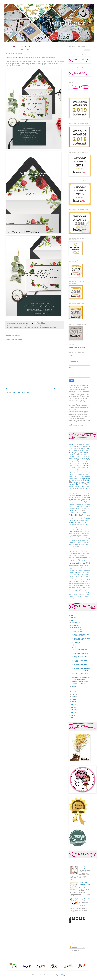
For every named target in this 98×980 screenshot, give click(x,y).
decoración (87, 480)
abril (74, 697)
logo (75, 546)
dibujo (72, 485)
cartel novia (82, 469)
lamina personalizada (83, 541)
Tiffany (89, 587)
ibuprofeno (79, 508)
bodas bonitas (73, 460)
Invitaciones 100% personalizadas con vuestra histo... (81, 644)
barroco (82, 448)
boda (19, 326)
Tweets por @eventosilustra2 (77, 347)
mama (81, 546)
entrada (86, 490)
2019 (72, 615)
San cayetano (77, 578)
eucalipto (86, 495)
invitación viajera (84, 537)
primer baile (86, 567)
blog (87, 450)
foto (88, 501)
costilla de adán (74, 478)
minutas (71, 552)
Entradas (73, 947)
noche (84, 552)
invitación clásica (84, 521)
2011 (72, 718)
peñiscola (83, 561)
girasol (77, 503)
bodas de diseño (84, 460)
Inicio (36, 389)
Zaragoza (71, 598)
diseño (78, 484)
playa (81, 565)
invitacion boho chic (78, 519)
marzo (74, 699)
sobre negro (53, 328)
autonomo (84, 447)
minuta (86, 550)
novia (89, 552)
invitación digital (84, 524)
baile (89, 447)
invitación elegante (73, 526)
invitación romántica (75, 535)
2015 (72, 708)
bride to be (80, 464)
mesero (79, 550)
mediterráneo (86, 548)
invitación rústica (73, 537)
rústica (87, 576)
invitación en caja (84, 526)
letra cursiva (30, 328)
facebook (71, 497)
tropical (82, 591)
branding (72, 464)
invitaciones (20, 58)
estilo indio (77, 494)
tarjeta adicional (72, 585)
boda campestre (84, 453)
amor (88, 445)
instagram (84, 513)
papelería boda (73, 559)
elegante (37, 326)
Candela (20, 54)
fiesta (84, 497)
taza (84, 587)
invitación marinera (84, 530)
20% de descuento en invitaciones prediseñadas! (80, 649)
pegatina (76, 561)
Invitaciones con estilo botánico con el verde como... (81, 639)
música (79, 552)
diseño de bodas (80, 486)
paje (88, 555)
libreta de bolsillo (79, 544)
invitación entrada (73, 528)
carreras (80, 467)
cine (79, 471)
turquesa (88, 591)
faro (79, 497)
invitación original (75, 533)
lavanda (71, 542)
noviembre (75, 623)
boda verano (77, 458)
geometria (71, 503)
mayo (74, 694)
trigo (71, 591)
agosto (74, 686)
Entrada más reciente (12, 389)
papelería (86, 557)
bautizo (88, 448)
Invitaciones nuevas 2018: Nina (81, 668)
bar (71, 448)
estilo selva (71, 495)
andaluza (14, 326)
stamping (76, 584)
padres (70, 555)
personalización (77, 563)
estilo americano (82, 492)
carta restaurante (73, 469)
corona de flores (72, 476)
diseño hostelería (79, 488)
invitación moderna (74, 531)
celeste (89, 469)
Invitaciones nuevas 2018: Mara (81, 671)
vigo (71, 594)
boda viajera (85, 458)
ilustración (73, 510)
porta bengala (77, 567)
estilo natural (85, 494)
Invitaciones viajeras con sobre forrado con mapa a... (81, 678)
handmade (88, 503)
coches (86, 473)
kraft (89, 539)
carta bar (86, 467)
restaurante (77, 574)
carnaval (73, 467)
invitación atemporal (79, 517)
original (84, 554)
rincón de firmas (73, 576)
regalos (78, 572)
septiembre (76, 628)
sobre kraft (83, 582)
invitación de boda (74, 522)
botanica (75, 462)
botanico (23, 326)
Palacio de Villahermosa (75, 557)
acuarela (71, 445)
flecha (78, 499)
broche (87, 464)
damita (79, 480)
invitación (73, 515)
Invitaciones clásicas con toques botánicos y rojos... (80, 631)
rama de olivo (72, 571)
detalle (89, 482)
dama (73, 480)
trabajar (83, 589)
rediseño (80, 571)
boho (70, 462)
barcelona (76, 448)
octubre (75, 625)
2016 (72, 705)
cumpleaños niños (85, 478)
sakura (70, 578)
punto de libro (85, 569)
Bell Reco (74, 450)
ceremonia (73, 471)
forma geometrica (75, 501)
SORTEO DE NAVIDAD (83, 867)
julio (74, 689)
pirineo (70, 565)
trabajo (89, 589)
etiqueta (79, 495)
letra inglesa (86, 543)
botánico (88, 462)
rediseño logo (87, 571)
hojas (42, 326)
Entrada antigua (59, 389)
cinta (84, 471)
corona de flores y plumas (84, 476)
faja (76, 497)
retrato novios (85, 574)
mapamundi (71, 548)
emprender (79, 490)
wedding (83, 594)
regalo (72, 573)
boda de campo (73, 454)
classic (79, 473)
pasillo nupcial (84, 559)
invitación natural (86, 531)
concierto (80, 475)
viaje (89, 593)
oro (88, 554)
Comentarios (74, 950)
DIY (87, 488)
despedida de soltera (79, 482)
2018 (72, 618)
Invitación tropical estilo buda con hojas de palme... (80, 635)
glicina (82, 503)
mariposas (78, 548)
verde (84, 593)
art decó (77, 447)
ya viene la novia (79, 596)
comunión (71, 474)
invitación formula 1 (73, 530)
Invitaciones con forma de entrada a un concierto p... (80, 653)
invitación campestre (49, 326)
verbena (79, 593)
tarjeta (87, 584)
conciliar (87, 475)
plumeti (70, 567)
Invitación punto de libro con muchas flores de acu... (80, 683)
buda (70, 465)
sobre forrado (46, 328)
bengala (82, 450)
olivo (79, 554)
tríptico (76, 591)
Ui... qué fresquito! (84, 899)
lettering (36, 328)
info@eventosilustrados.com (77, 424)
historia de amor (80, 505)
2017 (72, 620)
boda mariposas (84, 455)
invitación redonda (86, 533)
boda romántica (81, 456)
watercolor (77, 594)
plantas (76, 565)
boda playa (71, 456)
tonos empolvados (75, 589)
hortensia (85, 506)
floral (83, 499)
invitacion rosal (22, 328)
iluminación (86, 508)
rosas (40, 328)
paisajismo (82, 555)
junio (74, 692)
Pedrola (70, 561)
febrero (74, 702)
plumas (87, 565)
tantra (82, 584)
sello (87, 580)
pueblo (77, 569)
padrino (76, 555)
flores (89, 499)
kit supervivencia (81, 539)
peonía (89, 561)
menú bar (71, 550)
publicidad (71, 569)
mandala (87, 546)
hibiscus (72, 505)
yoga (87, 596)
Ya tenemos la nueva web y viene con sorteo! (85, 884)
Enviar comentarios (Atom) (22, 392)
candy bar (87, 465)
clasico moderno (30, 326)
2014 (72, 710)
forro (83, 501)
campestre (80, 465)
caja (74, 465)
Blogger (64, 975)
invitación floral (14, 328)
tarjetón (79, 587)
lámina (73, 541)
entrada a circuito (73, 492)
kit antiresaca (72, 539)
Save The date (79, 580)
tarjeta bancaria (82, 585)
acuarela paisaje (81, 445)
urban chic (73, 593)
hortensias (71, 508)
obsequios (73, 554)
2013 (72, 713)
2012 (72, 715)
